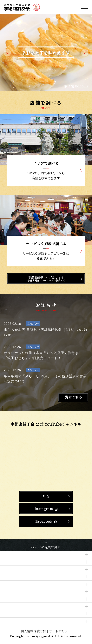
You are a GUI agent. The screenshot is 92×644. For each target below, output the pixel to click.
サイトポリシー (60, 631)
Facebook (46, 521)
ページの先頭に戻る (46, 547)
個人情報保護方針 (33, 631)
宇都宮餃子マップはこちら (46, 279)
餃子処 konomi (76, 86)
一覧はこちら (72, 397)
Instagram (46, 509)
